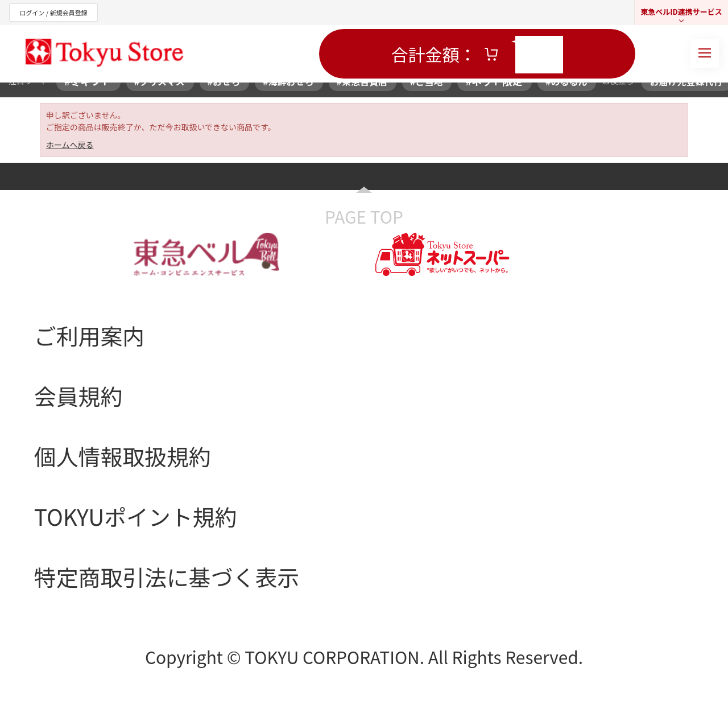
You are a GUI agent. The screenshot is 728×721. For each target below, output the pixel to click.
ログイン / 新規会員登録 (53, 13)
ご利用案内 (89, 335)
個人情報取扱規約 (123, 456)
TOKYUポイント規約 (136, 516)
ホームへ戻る (70, 145)
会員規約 (78, 395)
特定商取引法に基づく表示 (167, 576)
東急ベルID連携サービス (681, 12)
